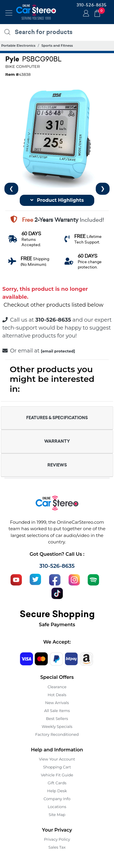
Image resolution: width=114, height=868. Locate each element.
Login (85, 14)
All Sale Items (57, 711)
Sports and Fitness (57, 46)
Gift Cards (57, 783)
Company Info (57, 799)
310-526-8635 (92, 5)
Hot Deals (57, 695)
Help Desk (57, 791)
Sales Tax (57, 847)
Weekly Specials (57, 726)
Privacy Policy (57, 839)
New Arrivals (57, 703)
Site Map (57, 815)
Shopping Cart (57, 767)
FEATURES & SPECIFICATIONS (57, 418)
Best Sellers (57, 718)
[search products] (58, 32)
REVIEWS (57, 465)
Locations (57, 807)
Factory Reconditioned (57, 734)
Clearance (57, 687)
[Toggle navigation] (9, 13)
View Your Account (57, 759)
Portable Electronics (18, 46)
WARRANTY (57, 441)
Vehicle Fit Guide (57, 775)
